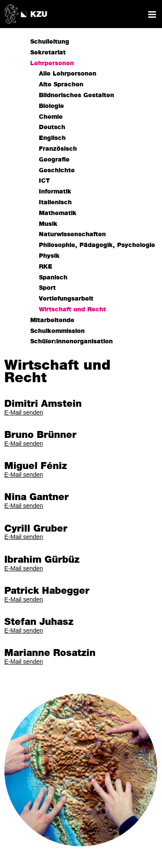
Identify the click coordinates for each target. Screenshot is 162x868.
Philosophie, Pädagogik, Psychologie (97, 245)
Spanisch (53, 278)
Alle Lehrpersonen (68, 74)
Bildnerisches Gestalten (76, 95)
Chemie (51, 117)
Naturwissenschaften (72, 234)
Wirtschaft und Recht (72, 310)
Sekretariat (48, 53)
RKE (46, 267)
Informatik (55, 192)
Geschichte (57, 171)
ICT (44, 181)
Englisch (52, 138)
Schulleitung (50, 42)
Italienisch (55, 203)
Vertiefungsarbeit (66, 299)
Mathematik (58, 213)
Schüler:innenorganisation (71, 342)
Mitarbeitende (52, 320)
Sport (47, 288)
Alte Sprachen (61, 85)
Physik (49, 256)
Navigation (152, 14)
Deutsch (52, 127)
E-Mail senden (24, 412)
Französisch (58, 149)
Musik (48, 224)
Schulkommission (57, 331)
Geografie (54, 160)
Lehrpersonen (52, 63)
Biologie (51, 106)
